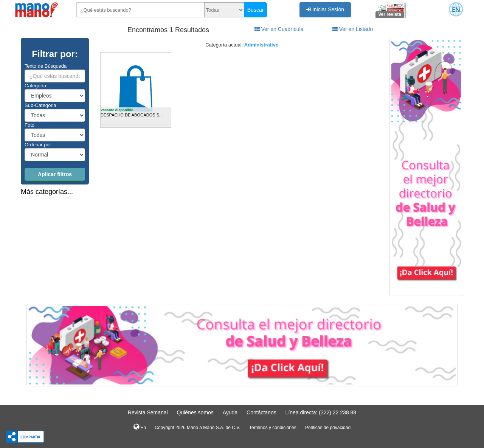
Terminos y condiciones (273, 428)
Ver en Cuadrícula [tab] (279, 29)
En (140, 427)
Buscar (256, 10)
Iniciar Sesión (325, 9)
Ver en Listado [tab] (353, 29)
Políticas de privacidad (328, 428)
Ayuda (230, 412)
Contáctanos (261, 412)
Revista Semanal (148, 412)
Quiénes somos (195, 412)
